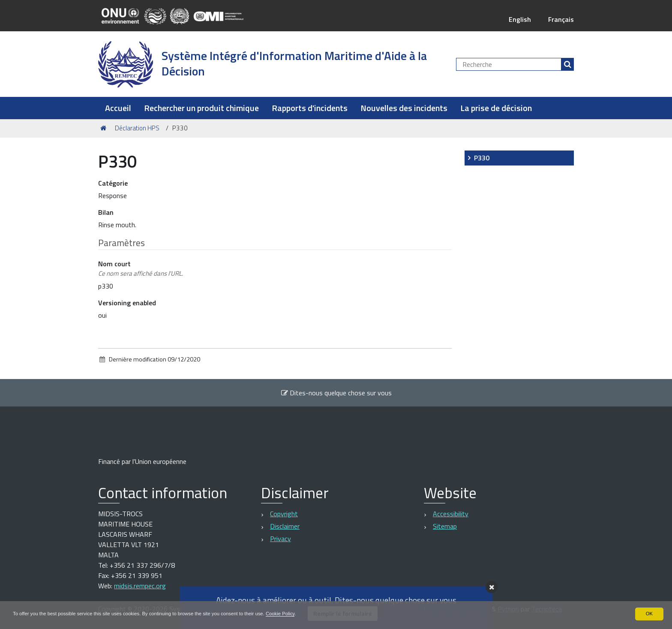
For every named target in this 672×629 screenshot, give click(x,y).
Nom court (141, 269)
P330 (482, 158)
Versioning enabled (127, 303)
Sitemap (445, 526)
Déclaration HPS (137, 128)
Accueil (118, 108)
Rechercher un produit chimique (201, 108)
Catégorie (113, 183)
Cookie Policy (297, 614)
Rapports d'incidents (310, 108)
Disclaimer (285, 526)
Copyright (284, 514)
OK (649, 614)
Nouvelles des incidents (404, 108)
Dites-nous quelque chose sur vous (336, 393)
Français (561, 19)
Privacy (280, 539)
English (519, 19)
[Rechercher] (567, 64)
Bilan (106, 212)
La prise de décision (496, 108)
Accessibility (451, 514)
